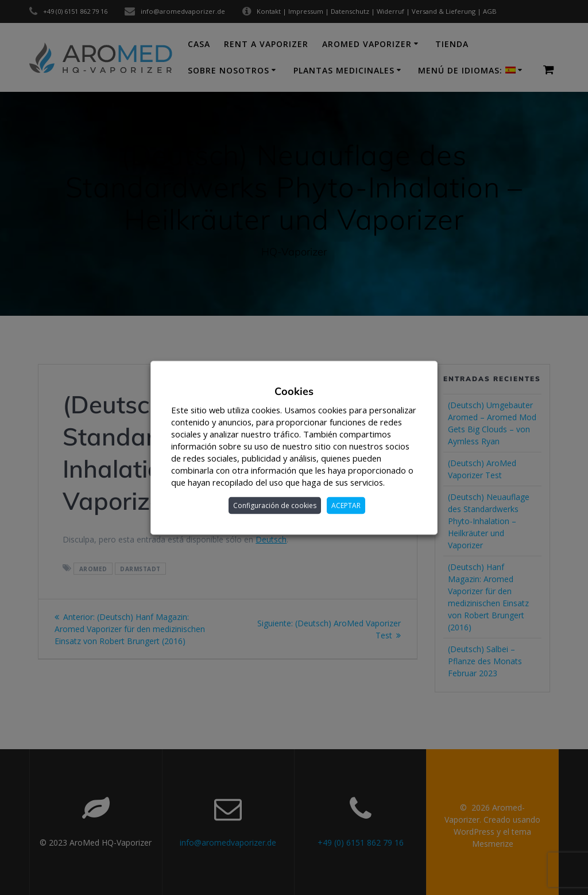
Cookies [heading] (294, 391)
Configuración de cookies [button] (275, 505)
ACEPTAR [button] (346, 505)
